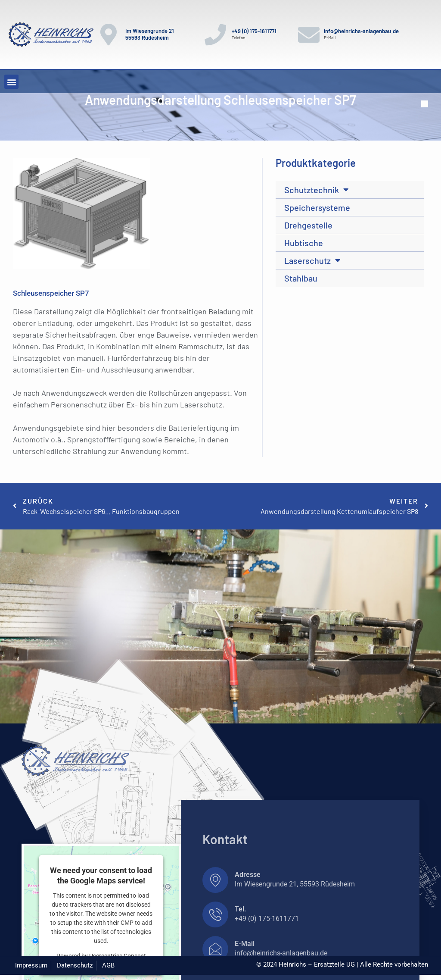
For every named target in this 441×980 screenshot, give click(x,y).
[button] (11, 82)
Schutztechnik (317, 190)
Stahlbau (301, 278)
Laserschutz (312, 260)
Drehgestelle (308, 225)
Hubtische (304, 243)
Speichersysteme (317, 207)
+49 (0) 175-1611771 (254, 31)
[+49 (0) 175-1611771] (215, 34)
